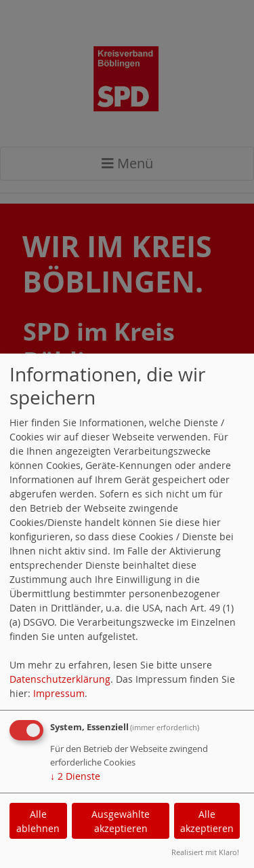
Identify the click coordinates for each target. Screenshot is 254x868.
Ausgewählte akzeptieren (121, 821)
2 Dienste (75, 776)
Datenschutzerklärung (60, 679)
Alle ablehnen (38, 821)
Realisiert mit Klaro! (205, 852)
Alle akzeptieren (207, 821)
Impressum (59, 693)
